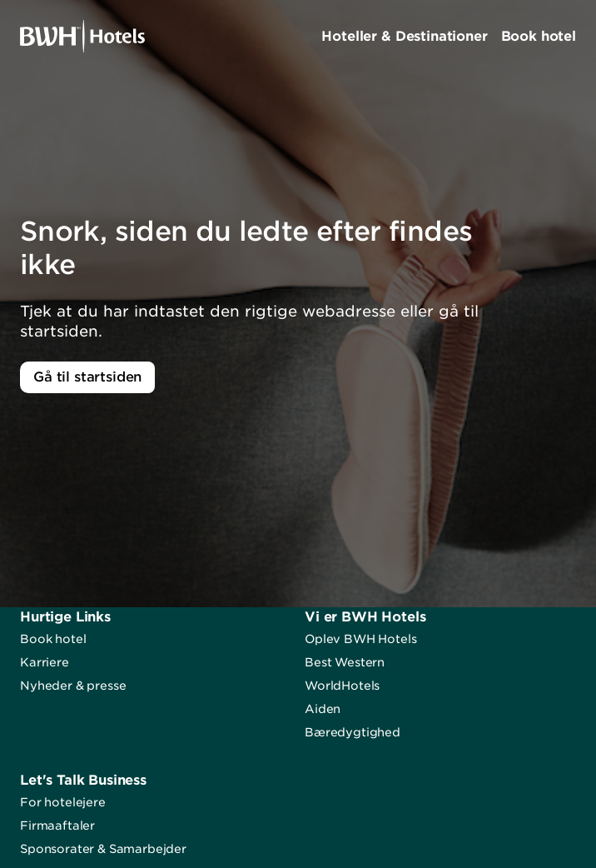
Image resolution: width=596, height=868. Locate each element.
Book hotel (53, 639)
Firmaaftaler (57, 826)
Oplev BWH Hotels (360, 639)
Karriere (45, 662)
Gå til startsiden (87, 377)
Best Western (345, 662)
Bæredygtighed (353, 732)
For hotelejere (63, 802)
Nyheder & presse (73, 686)
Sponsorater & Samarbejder (103, 849)
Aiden (323, 709)
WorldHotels (342, 686)
